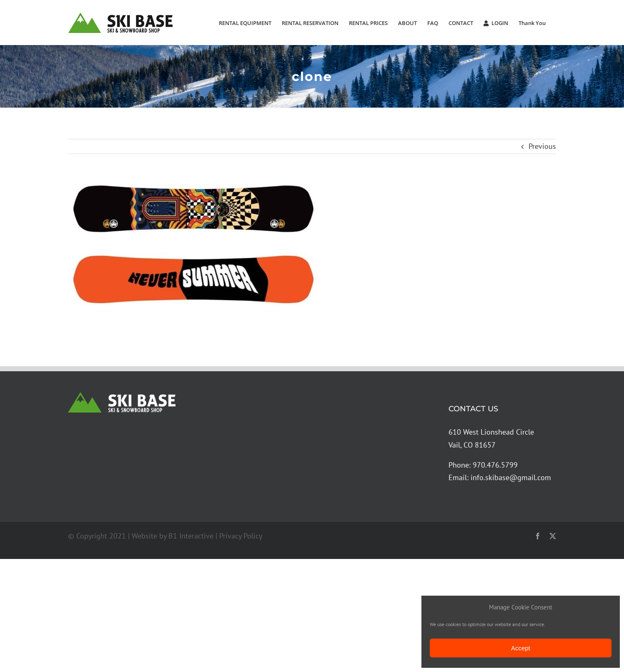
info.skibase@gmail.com (511, 477)
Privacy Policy (241, 536)
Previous (542, 146)
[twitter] (553, 536)
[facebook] (538, 536)
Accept (521, 648)
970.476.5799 (495, 465)
